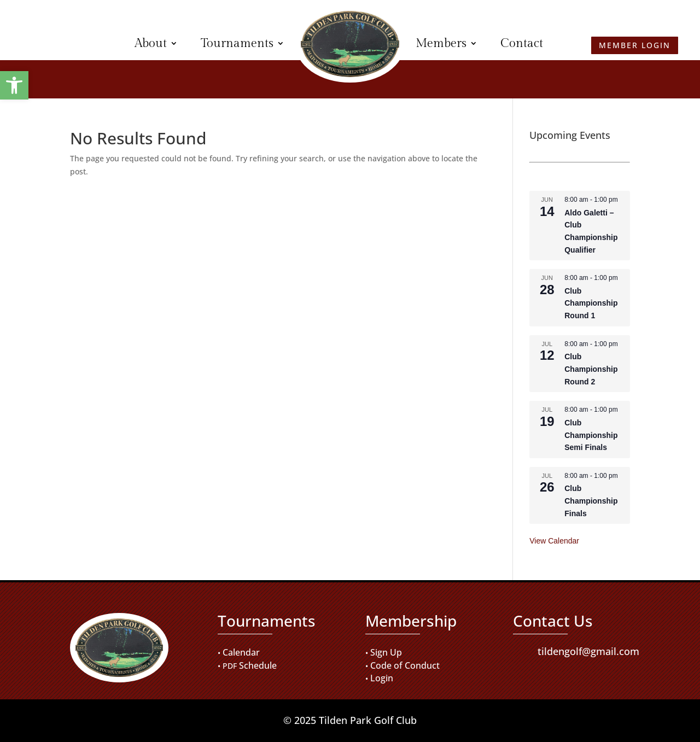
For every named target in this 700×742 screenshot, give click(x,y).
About (151, 43)
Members (441, 43)
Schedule (258, 665)
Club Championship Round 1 (591, 303)
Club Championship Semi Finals (591, 435)
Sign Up (386, 652)
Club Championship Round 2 (591, 369)
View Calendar (554, 541)
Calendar (241, 652)
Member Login (63, 43)
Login (382, 678)
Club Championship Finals (591, 501)
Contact (522, 43)
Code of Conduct (405, 665)
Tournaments (237, 43)
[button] (14, 85)
